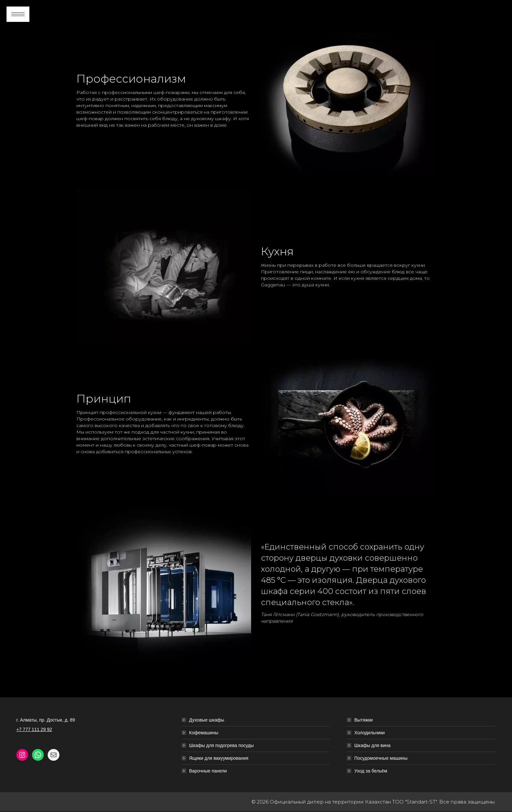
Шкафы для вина (372, 745)
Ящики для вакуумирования (219, 758)
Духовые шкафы (207, 720)
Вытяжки (364, 720)
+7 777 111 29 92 (34, 729)
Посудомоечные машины (381, 758)
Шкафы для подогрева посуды (221, 745)
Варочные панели (208, 771)
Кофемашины (204, 733)
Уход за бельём (371, 771)
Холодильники (369, 733)
